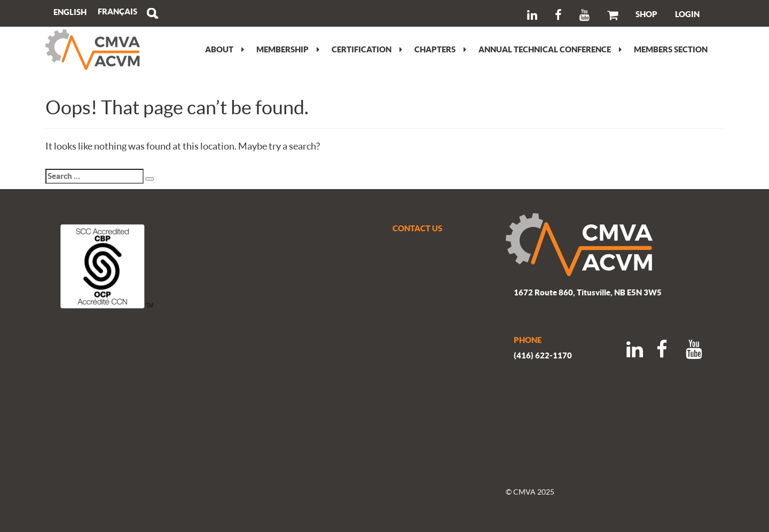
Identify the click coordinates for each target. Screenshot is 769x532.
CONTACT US (417, 228)
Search (152, 13)
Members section (671, 49)
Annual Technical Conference (550, 49)
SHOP (646, 14)
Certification (367, 49)
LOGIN (687, 14)
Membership (288, 49)
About (225, 49)
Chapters (440, 49)
